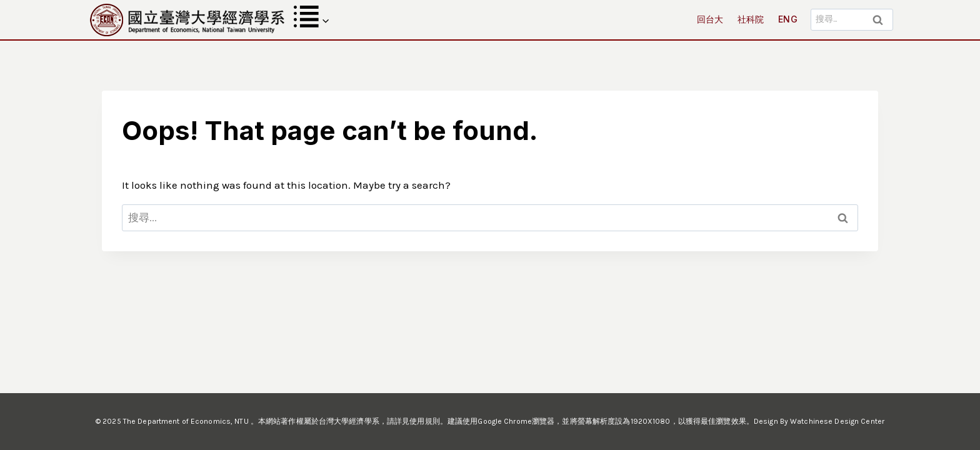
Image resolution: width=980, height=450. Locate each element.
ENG (788, 19)
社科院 (751, 19)
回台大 (710, 19)
